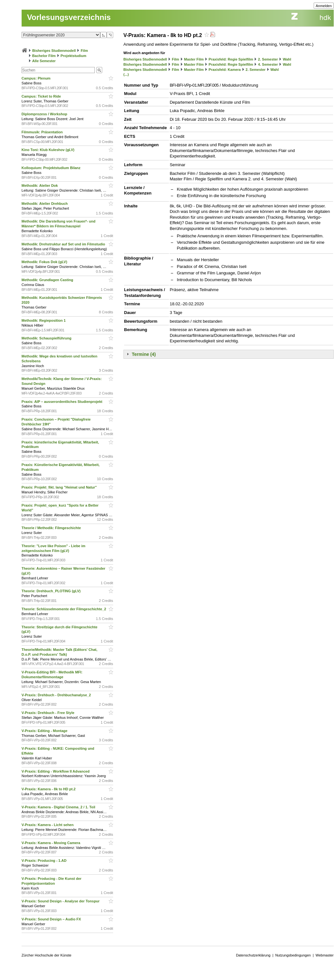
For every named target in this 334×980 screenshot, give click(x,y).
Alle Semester (44, 61)
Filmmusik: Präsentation (43, 132)
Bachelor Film (44, 56)
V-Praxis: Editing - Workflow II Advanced (56, 771)
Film (84, 51)
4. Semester (268, 64)
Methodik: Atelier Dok (40, 186)
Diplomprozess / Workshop (45, 114)
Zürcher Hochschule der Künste (47, 955)
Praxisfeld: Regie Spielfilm (231, 59)
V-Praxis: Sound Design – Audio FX (52, 919)
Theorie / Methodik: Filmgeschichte (52, 528)
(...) (126, 74)
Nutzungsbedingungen (293, 955)
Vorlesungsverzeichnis (69, 17)
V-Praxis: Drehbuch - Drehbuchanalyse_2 (57, 695)
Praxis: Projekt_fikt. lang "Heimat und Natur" (60, 487)
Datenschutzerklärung (253, 955)
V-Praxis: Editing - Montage (45, 731)
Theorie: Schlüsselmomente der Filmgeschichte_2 (64, 609)
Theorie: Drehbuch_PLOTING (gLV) (52, 591)
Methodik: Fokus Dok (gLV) (45, 262)
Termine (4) (144, 354)
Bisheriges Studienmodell (54, 51)
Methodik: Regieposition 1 (44, 320)
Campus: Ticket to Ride (42, 96)
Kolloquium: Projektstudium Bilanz (52, 168)
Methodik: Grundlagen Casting (48, 280)
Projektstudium (74, 56)
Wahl (287, 59)
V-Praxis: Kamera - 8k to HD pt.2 (49, 789)
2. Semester (268, 59)
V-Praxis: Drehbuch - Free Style (49, 713)
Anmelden (324, 6)
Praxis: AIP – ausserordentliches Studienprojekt (63, 402)
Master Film (194, 59)
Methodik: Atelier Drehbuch (45, 204)
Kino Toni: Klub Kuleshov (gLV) (49, 150)
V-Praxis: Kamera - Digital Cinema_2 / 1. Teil (59, 807)
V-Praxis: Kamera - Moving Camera (51, 843)
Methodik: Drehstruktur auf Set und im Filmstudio (64, 244)
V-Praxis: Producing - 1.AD (44, 861)
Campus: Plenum (37, 78)
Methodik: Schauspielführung (47, 338)
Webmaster (325, 955)
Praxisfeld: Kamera (225, 70)
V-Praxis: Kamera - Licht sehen (48, 825)
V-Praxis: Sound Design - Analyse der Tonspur (61, 901)
